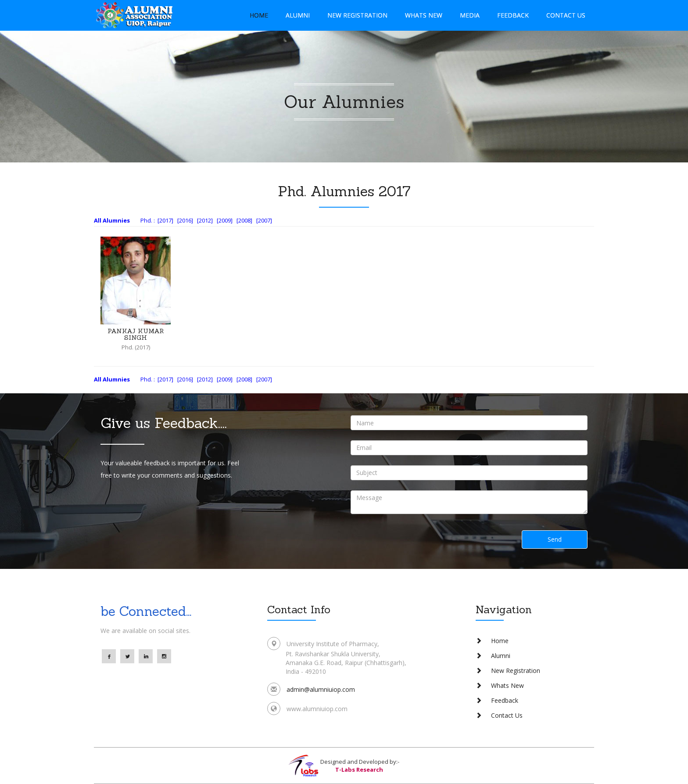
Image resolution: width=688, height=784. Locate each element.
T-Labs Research (359, 770)
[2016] (185, 220)
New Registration (357, 15)
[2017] (165, 220)
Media (470, 15)
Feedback (513, 15)
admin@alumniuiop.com (321, 689)
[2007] (264, 220)
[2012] (205, 220)
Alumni (298, 15)
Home (259, 15)
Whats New (424, 15)
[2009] (225, 220)
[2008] (244, 220)
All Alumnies (112, 220)
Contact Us (566, 15)
